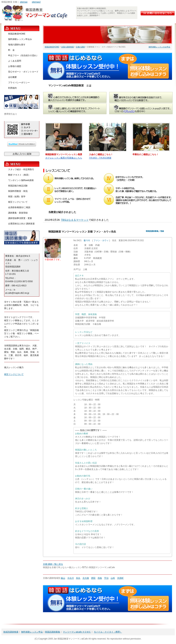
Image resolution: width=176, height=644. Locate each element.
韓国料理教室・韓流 (18, 191)
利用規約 (12, 88)
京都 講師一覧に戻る (53, 564)
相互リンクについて (18, 202)
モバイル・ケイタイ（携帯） (108, 632)
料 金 (11, 50)
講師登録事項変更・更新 (20, 218)
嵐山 (63, 578)
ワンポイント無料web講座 (21, 180)
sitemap (24, 2)
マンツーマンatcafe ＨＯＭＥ (77, 632)
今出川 (71, 578)
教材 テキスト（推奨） (19, 175)
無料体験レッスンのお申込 (159, 47)
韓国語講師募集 (53, 632)
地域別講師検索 (11, 632)
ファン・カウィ (101, 240)
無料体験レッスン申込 (32, 632)
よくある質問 (15, 61)
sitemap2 (36, 2)
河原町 (120, 578)
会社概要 (12, 77)
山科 (113, 578)
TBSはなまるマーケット (75, 220)
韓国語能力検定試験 (18, 186)
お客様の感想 (15, 66)
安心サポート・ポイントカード (23, 72)
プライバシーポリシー (19, 83)
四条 (100, 578)
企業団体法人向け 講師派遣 (21, 224)
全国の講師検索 (68, 47)
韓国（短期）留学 (17, 197)
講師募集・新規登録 (18, 213)
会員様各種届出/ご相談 (19, 207)
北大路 (86, 578)
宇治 (106, 578)
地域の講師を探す (17, 45)
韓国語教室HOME (52, 47)
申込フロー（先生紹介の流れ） (23, 55)
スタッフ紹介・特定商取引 (21, 169)
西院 (93, 578)
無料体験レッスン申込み (20, 39)
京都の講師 (80, 47)
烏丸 (78, 578)
